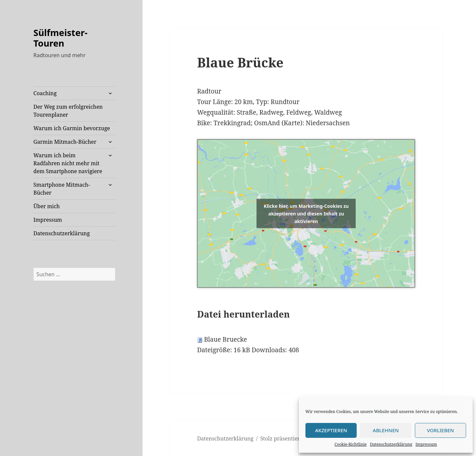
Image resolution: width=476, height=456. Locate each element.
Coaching (45, 93)
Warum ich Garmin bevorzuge (72, 128)
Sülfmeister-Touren (60, 38)
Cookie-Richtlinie (351, 444)
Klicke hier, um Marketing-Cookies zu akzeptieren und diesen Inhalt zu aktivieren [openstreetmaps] (306, 213)
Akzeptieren (331, 430)
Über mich (47, 206)
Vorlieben (440, 430)
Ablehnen (386, 430)
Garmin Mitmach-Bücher (65, 142)
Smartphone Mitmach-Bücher (62, 189)
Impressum (426, 444)
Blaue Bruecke (225, 339)
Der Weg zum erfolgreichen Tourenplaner (68, 111)
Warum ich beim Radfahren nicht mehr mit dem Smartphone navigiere (68, 163)
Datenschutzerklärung (391, 444)
